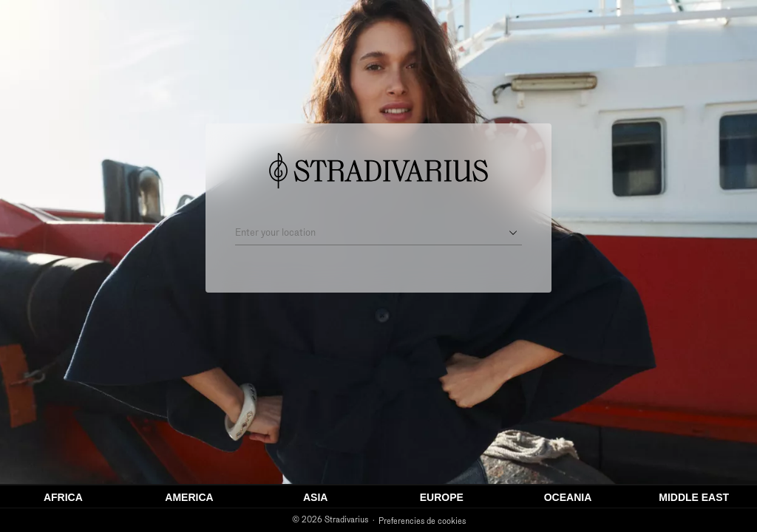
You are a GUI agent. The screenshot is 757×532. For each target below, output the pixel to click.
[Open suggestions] (513, 233)
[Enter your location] (368, 233)
